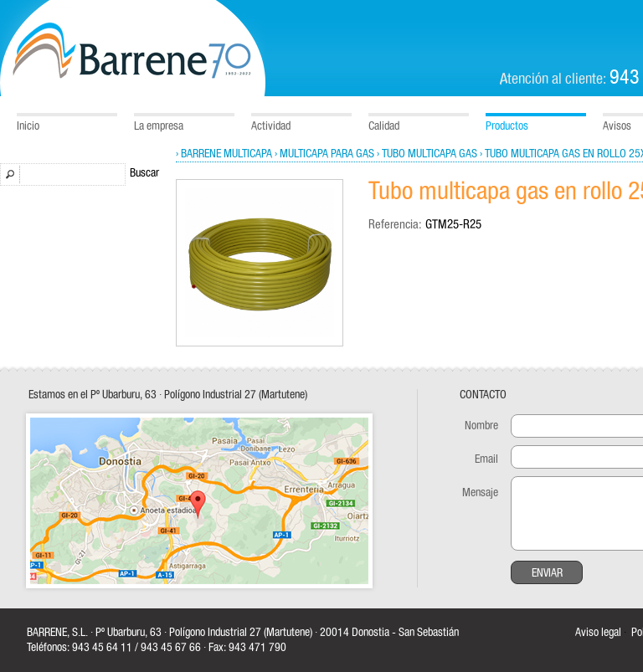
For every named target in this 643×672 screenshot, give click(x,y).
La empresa (159, 126)
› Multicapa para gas (324, 154)
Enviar (547, 573)
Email (486, 459)
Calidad (384, 126)
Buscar (144, 173)
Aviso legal (598, 633)
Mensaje (480, 493)
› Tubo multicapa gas (427, 154)
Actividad (271, 126)
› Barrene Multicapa (224, 154)
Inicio (28, 126)
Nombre (481, 426)
